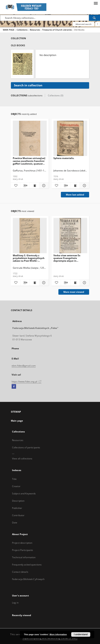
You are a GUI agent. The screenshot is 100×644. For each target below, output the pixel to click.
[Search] (94, 18)
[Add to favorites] (16, 186)
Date (15, 523)
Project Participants (23, 550)
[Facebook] (14, 387)
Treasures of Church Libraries (57, 30)
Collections (22, 30)
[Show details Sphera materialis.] (84, 186)
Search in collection (28, 85)
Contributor (18, 515)
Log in (15, 603)
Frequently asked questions (27, 565)
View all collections (22, 459)
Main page (17, 421)
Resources (35, 30)
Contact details (20, 572)
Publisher (17, 508)
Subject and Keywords (24, 494)
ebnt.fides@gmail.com (24, 366)
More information (58, 634)
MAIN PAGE (9, 30)
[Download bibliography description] (25, 186)
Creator (16, 486)
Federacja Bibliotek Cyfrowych (28, 579)
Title (14, 479)
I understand (81, 634)
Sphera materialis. (64, 158)
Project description (22, 543)
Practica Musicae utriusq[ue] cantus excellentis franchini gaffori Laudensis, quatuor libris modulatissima (29, 161)
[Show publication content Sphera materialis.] (75, 186)
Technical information (24, 557)
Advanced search (83, 24)
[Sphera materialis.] (70, 138)
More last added (75, 195)
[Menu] (96, 3)
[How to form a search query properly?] (98, 24)
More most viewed (74, 292)
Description (18, 501)
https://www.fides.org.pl (27, 382)
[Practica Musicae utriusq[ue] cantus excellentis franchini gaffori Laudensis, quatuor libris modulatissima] (30, 138)
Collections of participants (26, 447)
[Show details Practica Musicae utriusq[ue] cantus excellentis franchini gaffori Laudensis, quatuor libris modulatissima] (43, 186)
